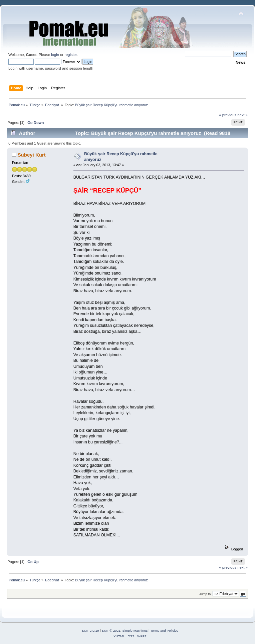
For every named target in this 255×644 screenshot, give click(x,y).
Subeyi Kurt (32, 155)
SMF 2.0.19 (90, 631)
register (71, 55)
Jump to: (205, 594)
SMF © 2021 (111, 631)
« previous (228, 115)
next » (242, 115)
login (55, 55)
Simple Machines (135, 631)
